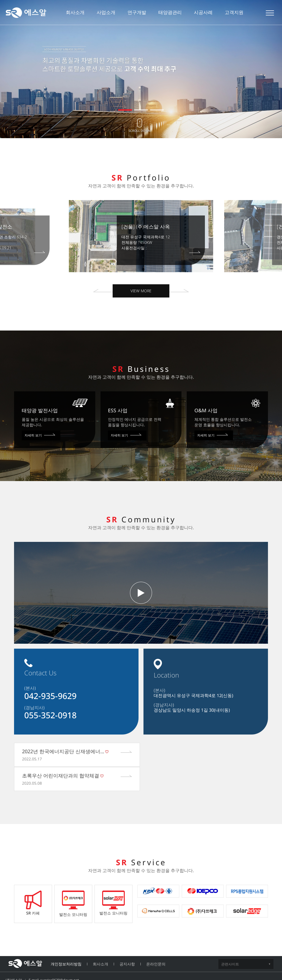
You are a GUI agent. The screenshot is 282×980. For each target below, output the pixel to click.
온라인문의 (156, 940)
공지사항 (127, 940)
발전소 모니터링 (73, 880)
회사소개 (101, 940)
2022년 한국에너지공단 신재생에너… (63, 751)
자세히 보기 (40, 435)
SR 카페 (33, 879)
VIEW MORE (141, 291)
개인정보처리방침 (66, 940)
